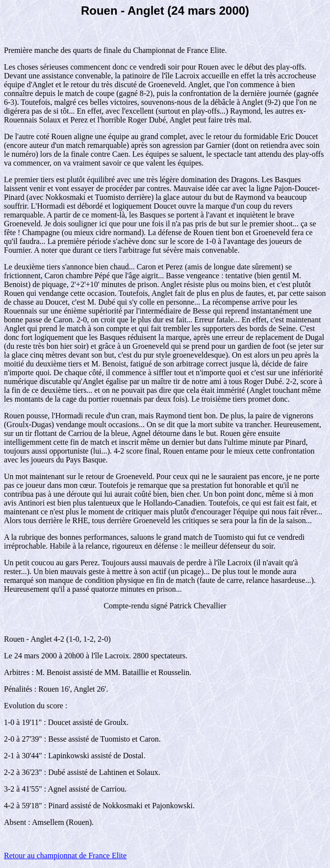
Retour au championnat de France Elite (65, 856)
